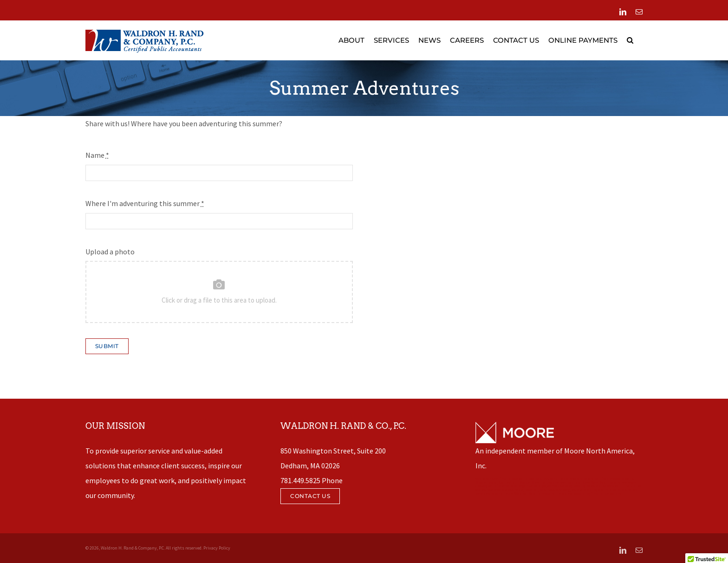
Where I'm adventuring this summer (145, 203)
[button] (630, 40)
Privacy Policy (217, 548)
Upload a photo (110, 252)
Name (97, 155)
